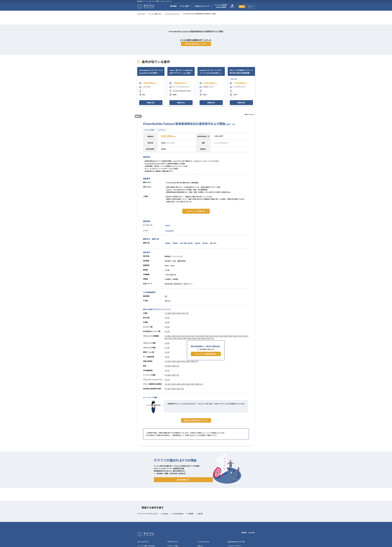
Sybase (168, 228)
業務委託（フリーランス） (171, 146)
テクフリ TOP (141, 14)
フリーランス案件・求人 (155, 14)
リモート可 (234, 82)
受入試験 (204, 246)
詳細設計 (175, 246)
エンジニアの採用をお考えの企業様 (219, 6)
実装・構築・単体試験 (186, 246)
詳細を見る (151, 106)
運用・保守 (212, 246)
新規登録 (241, 7)
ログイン (250, 7)
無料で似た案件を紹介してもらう (196, 427)
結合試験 (197, 246)
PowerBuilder (170, 233)
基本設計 (168, 246)
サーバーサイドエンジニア (172, 14)
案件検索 (171, 6)
